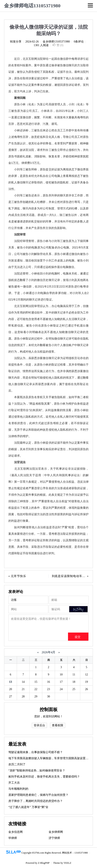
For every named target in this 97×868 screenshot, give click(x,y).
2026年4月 (48, 652)
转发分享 (16, 42)
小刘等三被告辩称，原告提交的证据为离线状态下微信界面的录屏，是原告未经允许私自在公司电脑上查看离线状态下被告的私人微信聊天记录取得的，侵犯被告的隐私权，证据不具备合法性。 (48, 179)
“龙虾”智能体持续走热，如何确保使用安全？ (37, 771)
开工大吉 (14, 783)
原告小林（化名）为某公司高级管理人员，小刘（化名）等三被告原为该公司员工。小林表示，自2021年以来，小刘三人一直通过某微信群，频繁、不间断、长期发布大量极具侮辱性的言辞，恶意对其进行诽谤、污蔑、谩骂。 (48, 114)
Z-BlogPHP (44, 863)
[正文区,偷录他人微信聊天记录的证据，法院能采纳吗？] (48, 306)
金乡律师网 (56, 832)
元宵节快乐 (18, 576)
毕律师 (13, 838)
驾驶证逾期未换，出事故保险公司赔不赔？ (36, 752)
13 (11, 682)
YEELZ (67, 863)
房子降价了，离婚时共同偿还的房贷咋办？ (36, 801)
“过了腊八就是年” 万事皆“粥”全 (28, 807)
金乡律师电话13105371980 (32, 6)
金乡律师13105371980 (56, 42)
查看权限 (58, 725)
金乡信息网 (16, 832)
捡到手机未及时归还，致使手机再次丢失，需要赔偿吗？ (44, 777)
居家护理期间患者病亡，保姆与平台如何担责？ (38, 795)
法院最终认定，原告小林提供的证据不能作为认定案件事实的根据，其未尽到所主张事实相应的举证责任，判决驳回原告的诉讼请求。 (48, 449)
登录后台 (39, 725)
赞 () (58, 45)
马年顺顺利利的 (18, 789)
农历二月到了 (17, 764)
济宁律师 (54, 838)
